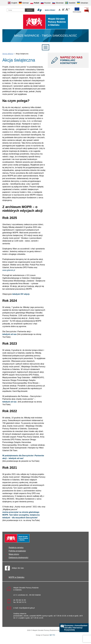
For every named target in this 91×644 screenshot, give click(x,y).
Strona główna (8, 54)
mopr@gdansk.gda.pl (27, 608)
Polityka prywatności (17, 551)
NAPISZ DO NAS (73, 60)
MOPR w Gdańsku (16, 577)
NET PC (52, 635)
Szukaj (30, 10)
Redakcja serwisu (16, 548)
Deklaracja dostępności (18, 558)
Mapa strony (50, 10)
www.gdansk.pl (9, 270)
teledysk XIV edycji (21, 294)
